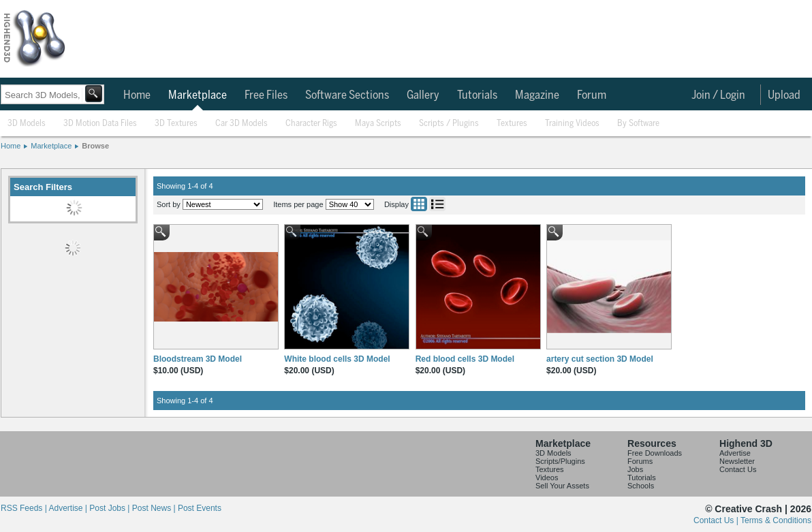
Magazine (537, 95)
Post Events (200, 508)
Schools (641, 486)
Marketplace (198, 95)
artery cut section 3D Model (600, 359)
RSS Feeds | (25, 508)
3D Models (27, 124)
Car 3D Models (241, 124)
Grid (419, 204)
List (437, 204)
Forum (592, 95)
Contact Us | (717, 520)
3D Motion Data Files (100, 124)
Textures (512, 124)
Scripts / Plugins (449, 124)
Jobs (635, 469)
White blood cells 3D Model (337, 359)
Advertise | (69, 508)
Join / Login (718, 95)
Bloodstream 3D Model (198, 359)
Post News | (155, 508)
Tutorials (477, 95)
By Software (638, 124)
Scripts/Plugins (560, 461)
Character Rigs (311, 124)
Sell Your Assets (562, 486)
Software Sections (347, 95)
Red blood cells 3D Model (465, 359)
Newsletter (737, 461)
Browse (95, 146)
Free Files (266, 95)
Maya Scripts (378, 124)
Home (137, 95)
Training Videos (572, 124)
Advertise (735, 453)
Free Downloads (655, 453)
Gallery (423, 95)
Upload (784, 95)
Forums (640, 461)
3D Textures (176, 124)
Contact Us (738, 469)
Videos (547, 478)
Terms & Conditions (776, 520)
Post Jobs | (110, 508)
